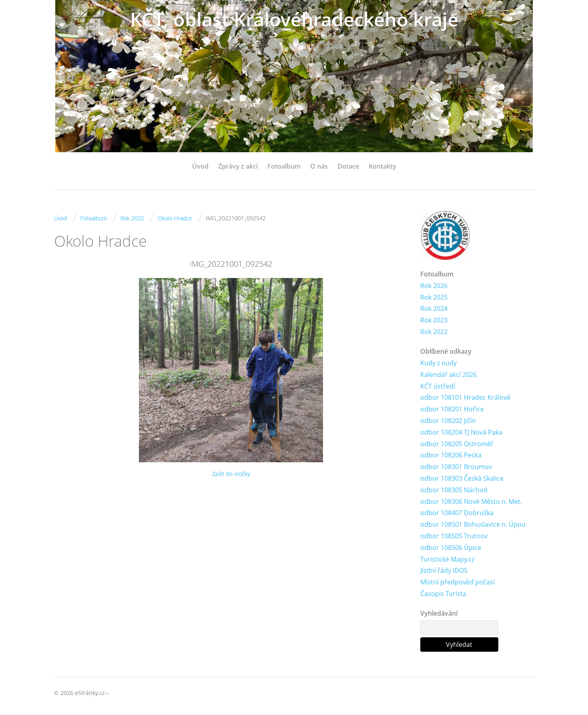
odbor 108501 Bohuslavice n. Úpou (473, 524)
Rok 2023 (434, 320)
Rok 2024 (434, 308)
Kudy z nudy (438, 363)
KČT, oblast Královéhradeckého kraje (294, 19)
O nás (319, 166)
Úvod (200, 166)
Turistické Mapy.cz (447, 559)
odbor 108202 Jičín (448, 421)
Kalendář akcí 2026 (449, 375)
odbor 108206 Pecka (451, 455)
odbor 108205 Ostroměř (457, 444)
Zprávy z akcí (238, 166)
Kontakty (382, 166)
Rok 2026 (434, 286)
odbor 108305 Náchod (454, 490)
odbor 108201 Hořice (452, 409)
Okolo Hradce (175, 218)
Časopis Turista (443, 594)
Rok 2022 (132, 218)
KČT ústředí (438, 386)
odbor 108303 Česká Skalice (462, 478)
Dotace (348, 166)
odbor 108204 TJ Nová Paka (461, 432)
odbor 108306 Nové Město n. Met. (471, 502)
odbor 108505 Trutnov (454, 536)
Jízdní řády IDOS (444, 570)
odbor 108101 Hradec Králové (465, 397)
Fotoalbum (284, 166)
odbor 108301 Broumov (456, 467)
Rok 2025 (434, 297)
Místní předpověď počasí (458, 582)
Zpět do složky (231, 474)
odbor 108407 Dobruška (457, 513)
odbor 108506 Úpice (451, 548)
